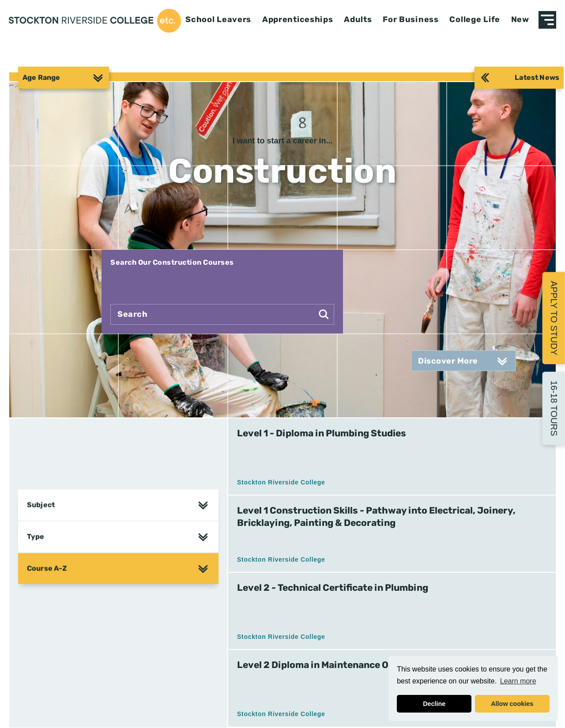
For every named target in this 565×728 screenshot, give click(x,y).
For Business (411, 20)
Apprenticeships (298, 20)
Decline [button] (434, 704)
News (523, 20)
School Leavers (218, 20)
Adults (358, 20)
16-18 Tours (554, 408)
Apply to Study (554, 318)
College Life (475, 20)
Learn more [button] (518, 681)
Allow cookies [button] (512, 704)
